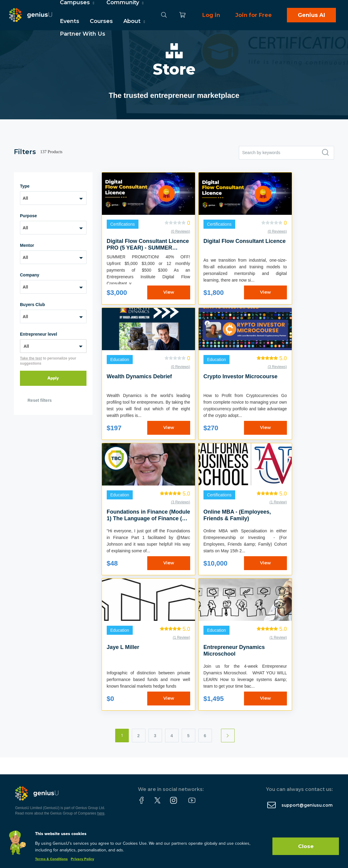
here (101, 813)
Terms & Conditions (51, 859)
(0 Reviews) (180, 231)
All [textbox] (25, 198)
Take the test (31, 358)
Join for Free (254, 15)
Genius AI (311, 15)
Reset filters (40, 400)
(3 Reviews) (277, 367)
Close (306, 846)
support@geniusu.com (307, 805)
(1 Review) (278, 502)
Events (70, 21)
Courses (101, 21)
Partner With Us (83, 34)
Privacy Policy (82, 859)
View (169, 292)
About (135, 21)
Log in (211, 15)
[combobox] (53, 198)
